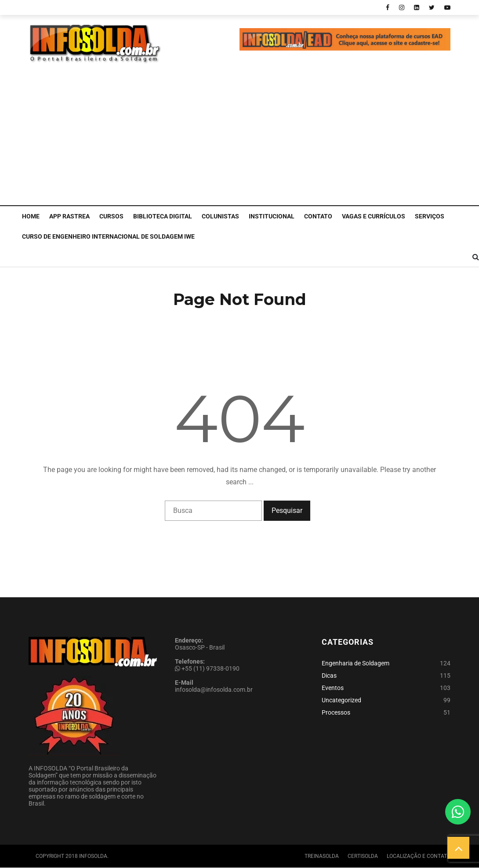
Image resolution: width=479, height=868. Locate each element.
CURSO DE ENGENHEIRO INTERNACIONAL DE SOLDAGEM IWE (108, 236)
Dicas (329, 676)
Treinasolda (322, 856)
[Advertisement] (239, 139)
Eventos (333, 688)
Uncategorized (341, 700)
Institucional (272, 216)
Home (31, 216)
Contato (318, 216)
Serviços (430, 216)
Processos (336, 712)
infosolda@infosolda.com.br (214, 690)
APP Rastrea (69, 216)
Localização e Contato (419, 856)
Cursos (111, 216)
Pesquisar (287, 510)
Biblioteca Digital (163, 216)
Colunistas (220, 216)
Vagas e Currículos (374, 216)
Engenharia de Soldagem (356, 663)
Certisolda (363, 856)
